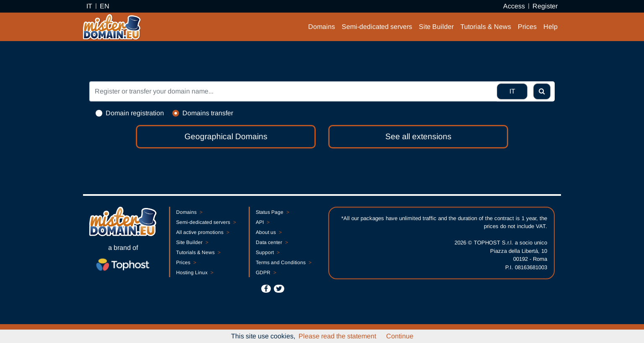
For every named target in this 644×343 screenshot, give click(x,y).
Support (267, 252)
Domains (322, 27)
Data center (272, 242)
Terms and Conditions (283, 262)
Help (551, 27)
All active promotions (203, 232)
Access (514, 6)
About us (269, 232)
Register (545, 6)
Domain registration (135, 113)
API (262, 222)
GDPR (266, 273)
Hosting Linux (195, 273)
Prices (527, 27)
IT (89, 6)
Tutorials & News (486, 27)
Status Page (272, 212)
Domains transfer (208, 113)
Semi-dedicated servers (377, 27)
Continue (400, 336)
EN (105, 6)
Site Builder (436, 27)
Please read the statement (337, 336)
